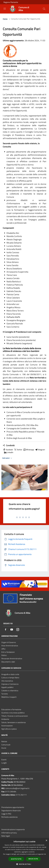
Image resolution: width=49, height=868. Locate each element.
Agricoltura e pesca (9, 729)
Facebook (8, 450)
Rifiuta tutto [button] (33, 859)
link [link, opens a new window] (45, 854)
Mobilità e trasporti (9, 697)
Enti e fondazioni (8, 652)
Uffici (3, 649)
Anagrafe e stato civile (10, 674)
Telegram (40, 450)
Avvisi (4, 748)
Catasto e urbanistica (10, 690)
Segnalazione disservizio (11, 810)
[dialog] (24, 853)
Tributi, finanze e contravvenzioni (15, 716)
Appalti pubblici (7, 687)
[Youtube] (12, 630)
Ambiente (5, 719)
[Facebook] (6, 630)
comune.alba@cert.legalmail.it (17, 788)
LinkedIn (9, 452)
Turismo (5, 694)
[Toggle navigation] (5, 9)
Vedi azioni (7, 458)
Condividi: (9, 445)
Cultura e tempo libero (10, 678)
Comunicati (6, 745)
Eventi (4, 760)
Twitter (18, 450)
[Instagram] (18, 630)
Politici (4, 655)
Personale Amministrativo (12, 659)
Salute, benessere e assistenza (14, 722)
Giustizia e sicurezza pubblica (13, 713)
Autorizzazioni (7, 726)
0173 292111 (21, 795)
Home (5, 19)
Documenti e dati (8, 662)
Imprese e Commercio (10, 684)
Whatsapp (29, 450)
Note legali (6, 836)
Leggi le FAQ (6, 814)
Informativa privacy (9, 833)
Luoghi (4, 763)
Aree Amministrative (10, 646)
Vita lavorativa (7, 681)
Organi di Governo (9, 642)
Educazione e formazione (11, 709)
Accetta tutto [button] (16, 859)
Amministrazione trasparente (13, 829)
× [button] (46, 841)
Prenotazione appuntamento (13, 807)
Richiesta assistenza (9, 817)
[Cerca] (44, 9)
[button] (24, 864)
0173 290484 (11, 792)
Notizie (4, 741)
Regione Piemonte (11, 2)
